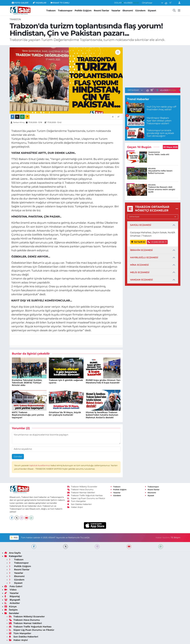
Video (10, 590)
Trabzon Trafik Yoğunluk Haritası (85, 495)
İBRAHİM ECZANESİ (141, 250)
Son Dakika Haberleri (80, 504)
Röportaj (12, 596)
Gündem (140, 11)
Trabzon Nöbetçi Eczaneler (82, 487)
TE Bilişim (176, 538)
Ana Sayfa (13, 553)
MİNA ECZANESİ (139, 265)
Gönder (18, 457)
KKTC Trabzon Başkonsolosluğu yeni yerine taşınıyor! (28, 415)
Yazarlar (116, 11)
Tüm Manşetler (77, 501)
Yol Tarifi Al (138, 242)
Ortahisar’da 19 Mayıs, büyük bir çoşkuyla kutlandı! (65, 414)
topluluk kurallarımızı (40, 465)
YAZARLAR (40, 3)
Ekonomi (128, 11)
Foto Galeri (13, 586)
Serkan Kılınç (19, 122)
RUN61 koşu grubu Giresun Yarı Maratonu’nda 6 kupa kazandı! (103, 381)
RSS (14, 538)
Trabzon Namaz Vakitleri (81, 493)
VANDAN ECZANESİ (141, 280)
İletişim (11, 610)
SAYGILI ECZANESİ (141, 225)
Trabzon (51, 11)
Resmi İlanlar (101, 11)
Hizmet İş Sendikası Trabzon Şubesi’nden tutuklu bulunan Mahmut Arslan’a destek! (102, 415)
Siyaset (152, 11)
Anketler (12, 603)
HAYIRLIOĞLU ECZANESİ (144, 257)
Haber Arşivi (75, 507)
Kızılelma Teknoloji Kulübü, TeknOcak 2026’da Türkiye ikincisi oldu (27, 383)
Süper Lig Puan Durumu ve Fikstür (86, 498)
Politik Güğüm (83, 11)
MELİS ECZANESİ (140, 272)
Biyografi (12, 600)
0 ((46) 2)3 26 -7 (157, 242)
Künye (11, 607)
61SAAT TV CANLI (60, 3)
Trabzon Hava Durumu (80, 490)
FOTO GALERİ (20, 3)
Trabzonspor (65, 11)
